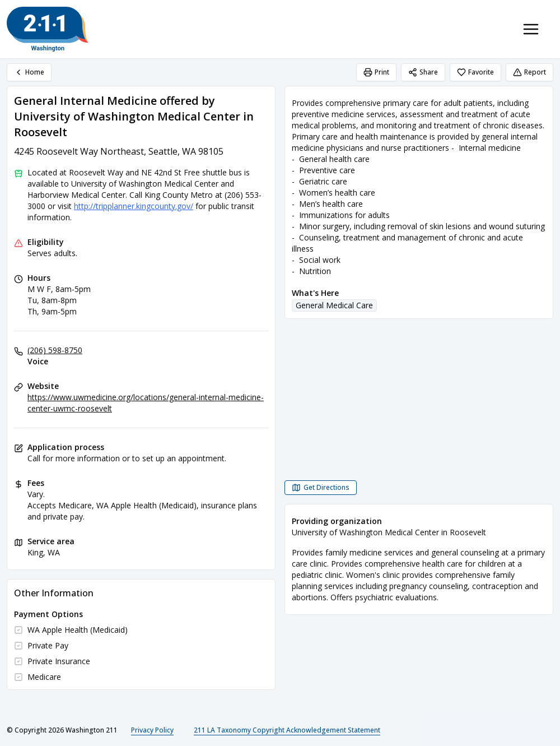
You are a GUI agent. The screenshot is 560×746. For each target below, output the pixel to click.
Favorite (475, 72)
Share (423, 72)
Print (376, 72)
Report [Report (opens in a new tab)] (529, 72)
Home (29, 72)
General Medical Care (334, 305)
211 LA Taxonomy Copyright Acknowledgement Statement (287, 730)
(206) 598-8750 (55, 350)
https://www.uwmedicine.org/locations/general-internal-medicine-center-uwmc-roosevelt (146, 403)
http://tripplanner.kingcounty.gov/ (134, 206)
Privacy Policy (152, 730)
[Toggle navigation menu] (531, 29)
